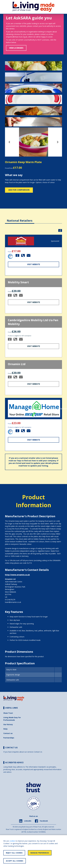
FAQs (5, 729)
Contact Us (38, 752)
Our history (8, 724)
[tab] (20, 219)
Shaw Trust (8, 713)
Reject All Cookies (14, 853)
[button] (9, 142)
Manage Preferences (40, 853)
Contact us (8, 733)
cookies (12, 841)
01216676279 (10, 600)
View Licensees (16, 48)
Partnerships (9, 738)
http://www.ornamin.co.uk (17, 575)
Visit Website (34, 264)
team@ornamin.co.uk (13, 602)
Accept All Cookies (15, 861)
